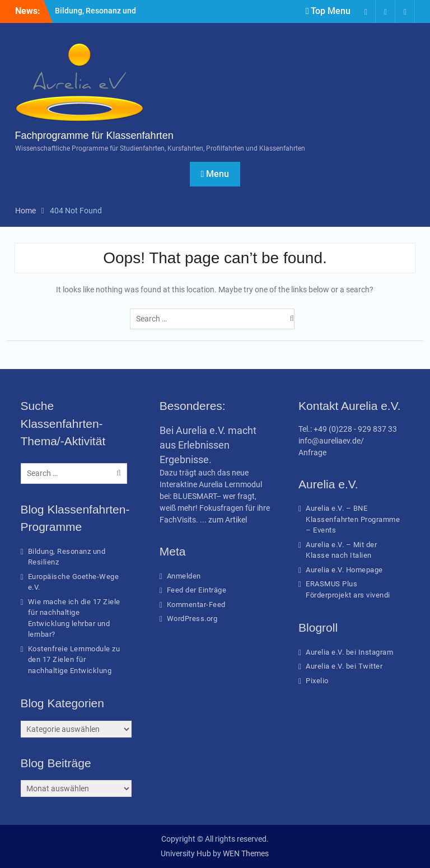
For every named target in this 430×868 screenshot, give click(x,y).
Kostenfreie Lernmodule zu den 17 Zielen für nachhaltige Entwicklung (74, 660)
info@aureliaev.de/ (331, 441)
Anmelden (184, 576)
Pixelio (317, 681)
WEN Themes (246, 853)
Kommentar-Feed (196, 605)
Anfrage (312, 452)
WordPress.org (192, 619)
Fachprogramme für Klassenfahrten (94, 136)
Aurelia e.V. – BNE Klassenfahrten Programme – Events (353, 519)
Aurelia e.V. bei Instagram (349, 652)
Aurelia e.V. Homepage (344, 570)
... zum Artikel (223, 520)
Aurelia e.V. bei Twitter (344, 666)
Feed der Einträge (197, 590)
